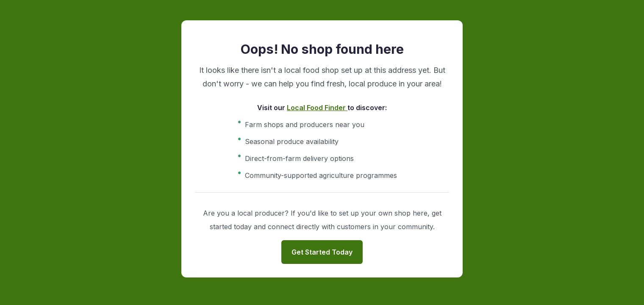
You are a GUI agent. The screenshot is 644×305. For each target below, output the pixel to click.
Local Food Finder (317, 108)
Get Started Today (322, 252)
